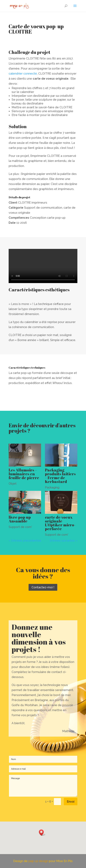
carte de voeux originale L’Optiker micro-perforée (60, 523)
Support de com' (20, 527)
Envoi (71, 802)
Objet (13, 484)
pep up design (39, 861)
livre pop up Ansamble (20, 519)
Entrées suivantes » (64, 541)
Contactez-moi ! (43, 587)
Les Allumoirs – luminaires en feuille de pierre (24, 474)
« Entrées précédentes (25, 541)
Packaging (52, 487)
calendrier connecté (23, 74)
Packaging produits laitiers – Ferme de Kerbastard (60, 476)
